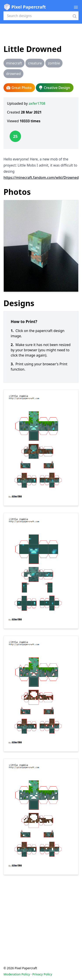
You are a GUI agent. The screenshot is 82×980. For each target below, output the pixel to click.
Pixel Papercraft (25, 7)
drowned (13, 74)
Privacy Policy (42, 974)
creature (35, 63)
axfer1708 (37, 103)
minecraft (14, 63)
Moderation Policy (17, 974)
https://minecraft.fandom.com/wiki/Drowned (41, 178)
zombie (54, 63)
